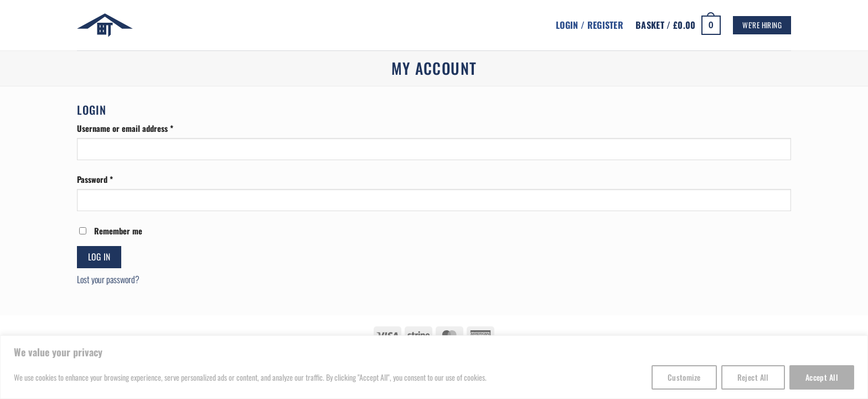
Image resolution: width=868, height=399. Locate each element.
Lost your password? (108, 279)
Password (110, 179)
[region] (434, 367)
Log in (99, 257)
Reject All (753, 377)
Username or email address (140, 128)
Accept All (822, 377)
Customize (684, 377)
